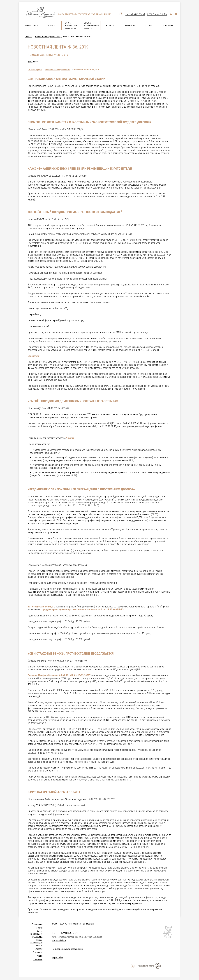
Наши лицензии (87, 924)
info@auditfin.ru (59, 941)
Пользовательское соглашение (67, 949)
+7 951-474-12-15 (157, 14)
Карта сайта (58, 957)
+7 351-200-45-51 (135, 14)
